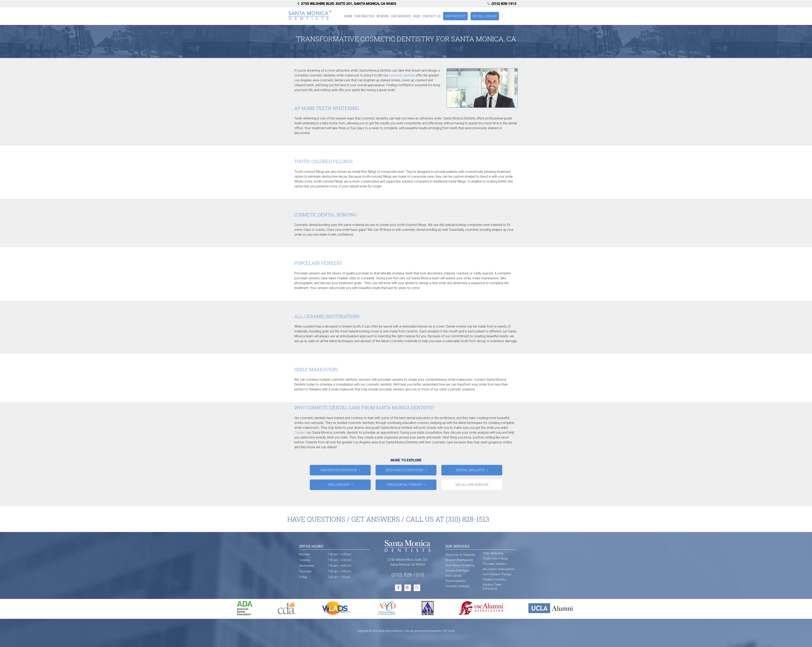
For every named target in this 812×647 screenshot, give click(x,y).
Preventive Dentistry (339, 470)
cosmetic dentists (402, 75)
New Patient (455, 16)
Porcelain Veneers (494, 564)
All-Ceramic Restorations (499, 569)
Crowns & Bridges (457, 571)
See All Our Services (472, 485)
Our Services (401, 16)
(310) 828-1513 (501, 4)
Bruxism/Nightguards (459, 560)
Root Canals (453, 576)
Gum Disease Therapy (497, 574)
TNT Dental (449, 631)
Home (348, 16)
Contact (300, 433)
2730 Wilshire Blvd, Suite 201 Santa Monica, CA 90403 (408, 562)
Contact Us (432, 16)
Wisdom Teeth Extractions (492, 587)
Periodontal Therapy (405, 485)
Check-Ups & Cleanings (460, 555)
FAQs (417, 16)
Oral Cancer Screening (460, 565)
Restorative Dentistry (404, 470)
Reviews (383, 16)
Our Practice (364, 16)
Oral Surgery (339, 485)
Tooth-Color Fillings (495, 559)
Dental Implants (470, 470)
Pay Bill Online (485, 16)
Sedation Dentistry (494, 580)
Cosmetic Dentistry (458, 586)
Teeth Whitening (493, 553)
